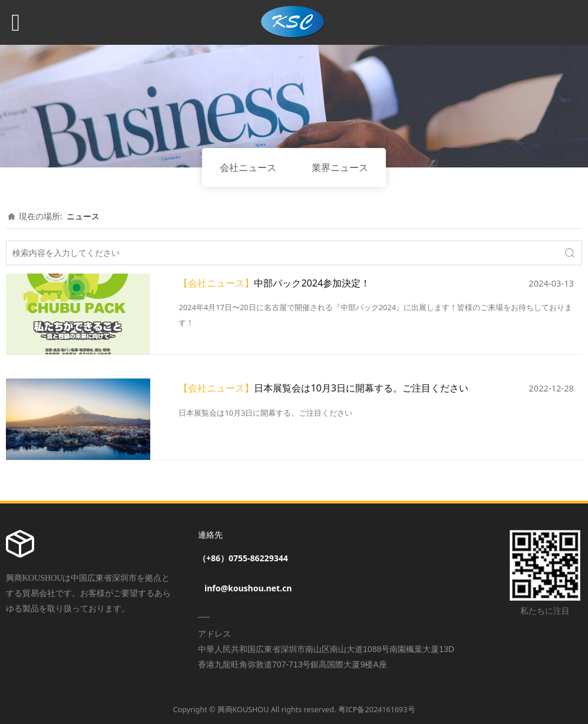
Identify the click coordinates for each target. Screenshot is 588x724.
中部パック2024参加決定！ (312, 283)
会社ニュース (248, 167)
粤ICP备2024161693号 (377, 710)
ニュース (83, 216)
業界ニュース (340, 167)
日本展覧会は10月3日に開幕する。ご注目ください (361, 388)
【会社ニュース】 (216, 283)
